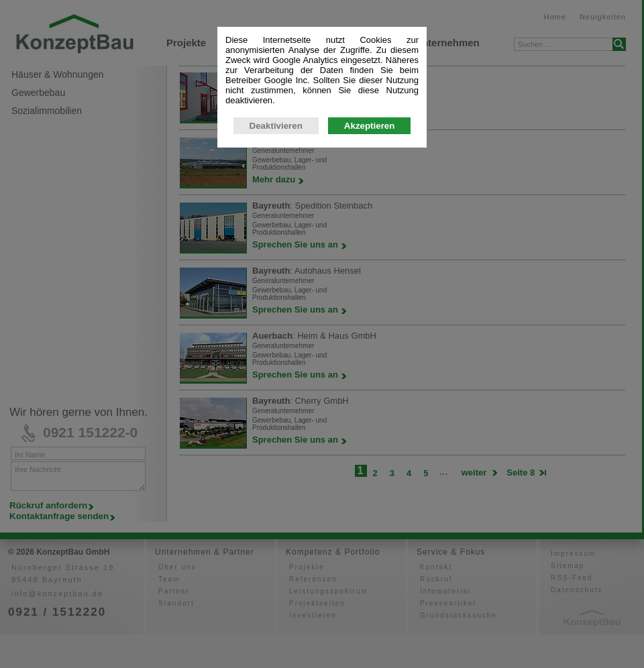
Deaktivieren (276, 246)
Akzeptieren (370, 246)
